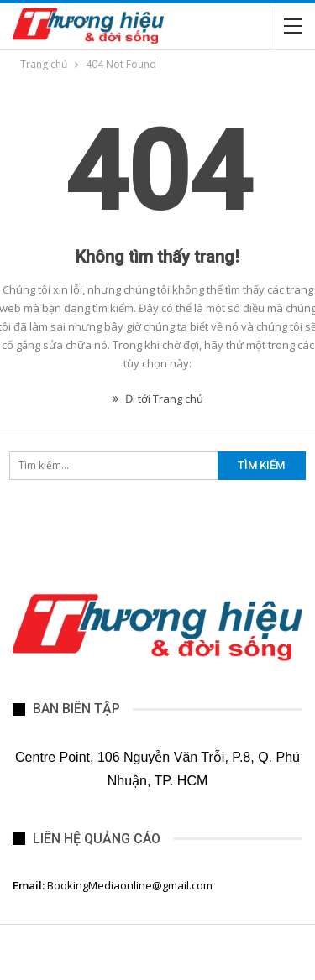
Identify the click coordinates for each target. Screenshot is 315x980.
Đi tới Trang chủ (158, 399)
